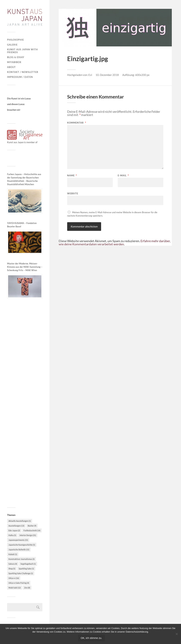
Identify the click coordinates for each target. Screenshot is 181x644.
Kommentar (77, 123)
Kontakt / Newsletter (23, 72)
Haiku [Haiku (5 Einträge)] (12, 535)
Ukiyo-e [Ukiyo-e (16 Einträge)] (14, 578)
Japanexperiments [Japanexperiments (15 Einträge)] (18, 540)
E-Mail (123, 176)
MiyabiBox (14, 62)
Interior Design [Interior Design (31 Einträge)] (28, 535)
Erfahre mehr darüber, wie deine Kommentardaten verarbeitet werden (115, 242)
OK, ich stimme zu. (91, 638)
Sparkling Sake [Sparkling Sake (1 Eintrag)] (26, 569)
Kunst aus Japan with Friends (22, 51)
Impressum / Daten (20, 77)
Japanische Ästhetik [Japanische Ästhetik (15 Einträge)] (19, 549)
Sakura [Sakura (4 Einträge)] (13, 564)
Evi (90, 75)
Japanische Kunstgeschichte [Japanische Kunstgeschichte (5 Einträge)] (22, 545)
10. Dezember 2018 (107, 75)
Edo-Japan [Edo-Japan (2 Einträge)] (14, 530)
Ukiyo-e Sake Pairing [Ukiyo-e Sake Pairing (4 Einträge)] (19, 583)
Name (72, 176)
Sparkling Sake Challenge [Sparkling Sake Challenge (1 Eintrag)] (21, 573)
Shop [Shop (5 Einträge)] (12, 569)
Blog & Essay (16, 57)
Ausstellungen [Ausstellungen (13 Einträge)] (16, 526)
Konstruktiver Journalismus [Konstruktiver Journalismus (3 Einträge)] (21, 559)
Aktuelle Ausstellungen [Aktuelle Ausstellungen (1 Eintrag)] (20, 521)
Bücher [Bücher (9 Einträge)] (32, 526)
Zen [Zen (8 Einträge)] (27, 588)
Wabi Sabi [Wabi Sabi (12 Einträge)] (15, 588)
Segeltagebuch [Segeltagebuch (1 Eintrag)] (28, 564)
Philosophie (15, 40)
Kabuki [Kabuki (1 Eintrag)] (13, 554)
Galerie (12, 45)
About (11, 67)
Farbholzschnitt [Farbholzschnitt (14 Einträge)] (32, 530)
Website (73, 193)
